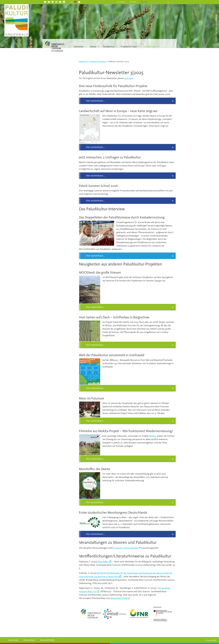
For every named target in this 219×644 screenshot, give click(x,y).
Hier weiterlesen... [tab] (95, 101)
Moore (93, 47)
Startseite (121, 2)
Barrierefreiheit (47, 640)
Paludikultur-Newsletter (98, 62)
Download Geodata (120, 598)
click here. (129, 78)
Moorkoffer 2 (104, 562)
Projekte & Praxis (129, 47)
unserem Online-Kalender (127, 548)
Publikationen (150, 47)
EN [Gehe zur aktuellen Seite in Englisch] (72, 2)
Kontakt (133, 2)
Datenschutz (29, 640)
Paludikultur (109, 47)
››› (168, 2)
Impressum (13, 640)
